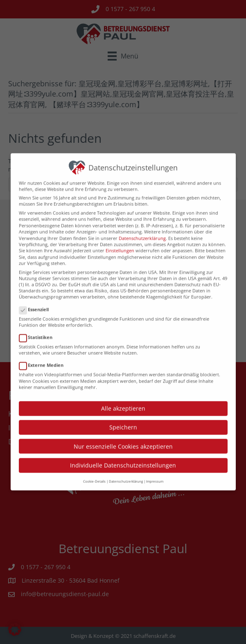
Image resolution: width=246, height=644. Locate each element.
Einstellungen (120, 241)
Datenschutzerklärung (142, 229)
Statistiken (38, 328)
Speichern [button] (123, 418)
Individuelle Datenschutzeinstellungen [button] (123, 456)
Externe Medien (44, 355)
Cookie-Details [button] (94, 472)
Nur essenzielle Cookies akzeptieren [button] (123, 437)
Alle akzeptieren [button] (123, 399)
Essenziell (36, 300)
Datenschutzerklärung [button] (126, 472)
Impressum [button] (155, 472)
